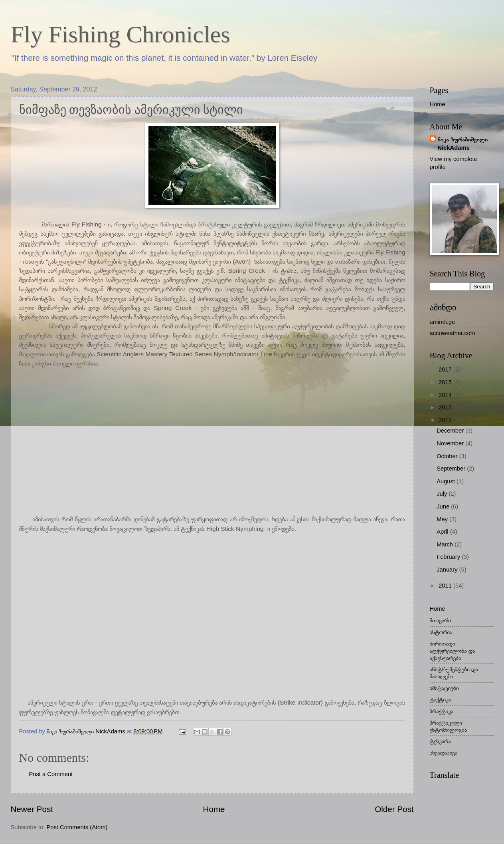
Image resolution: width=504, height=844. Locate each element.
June (444, 506)
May (443, 519)
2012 (446, 420)
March (446, 544)
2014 (446, 395)
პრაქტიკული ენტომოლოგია (449, 726)
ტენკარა (440, 741)
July (443, 494)
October (448, 456)
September (452, 469)
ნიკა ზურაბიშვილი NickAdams (463, 144)
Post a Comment (51, 774)
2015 (446, 382)
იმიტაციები (444, 688)
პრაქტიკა (442, 711)
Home (214, 809)
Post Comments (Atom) (77, 827)
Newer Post (32, 809)
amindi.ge (443, 322)
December (451, 431)
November (451, 443)
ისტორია (441, 632)
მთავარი (440, 620)
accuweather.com (453, 333)
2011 (446, 586)
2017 (446, 369)
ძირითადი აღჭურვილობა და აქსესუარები (453, 650)
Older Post (394, 809)
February (449, 557)
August (447, 481)
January (448, 570)
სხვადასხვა (444, 753)
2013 (446, 407)
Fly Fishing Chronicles (121, 34)
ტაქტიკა (440, 699)
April (443, 532)
